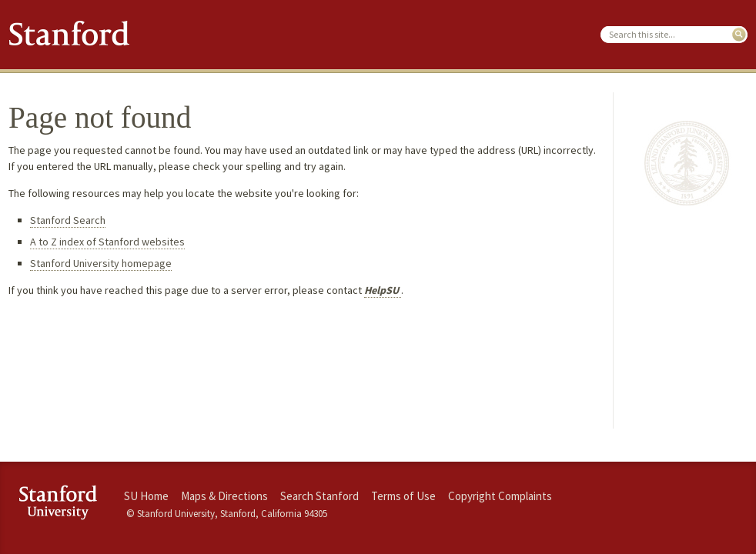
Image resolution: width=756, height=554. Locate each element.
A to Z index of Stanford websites (107, 242)
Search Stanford (319, 496)
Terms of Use (403, 496)
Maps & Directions (224, 496)
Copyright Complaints (500, 496)
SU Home (146, 496)
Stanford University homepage (101, 263)
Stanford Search (68, 220)
